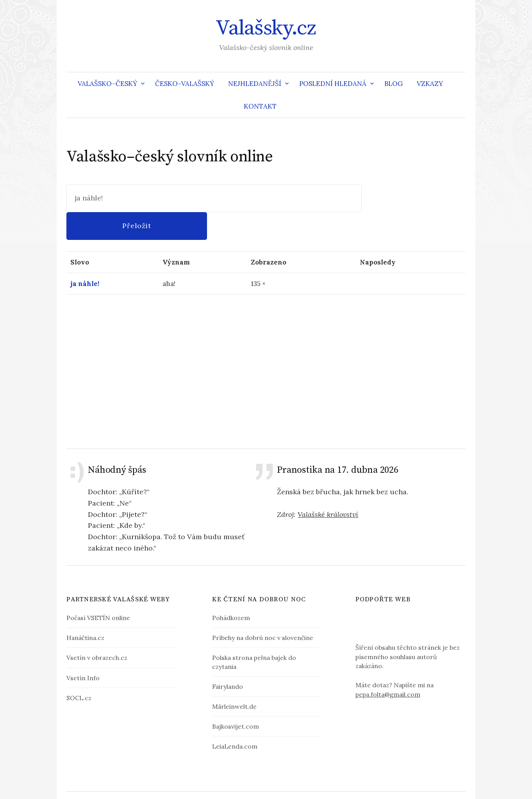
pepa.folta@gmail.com (388, 690)
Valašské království (328, 487)
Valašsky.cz (266, 28)
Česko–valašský (185, 84)
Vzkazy (430, 84)
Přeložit (413, 198)
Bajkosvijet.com (236, 699)
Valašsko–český (107, 84)
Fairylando (228, 659)
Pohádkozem (231, 590)
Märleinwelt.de (234, 679)
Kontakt (260, 106)
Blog (394, 84)
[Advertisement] (266, 343)
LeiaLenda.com (235, 719)
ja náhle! (85, 256)
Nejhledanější (255, 84)
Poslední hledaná (333, 84)
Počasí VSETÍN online (98, 590)
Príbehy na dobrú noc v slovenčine (263, 610)
